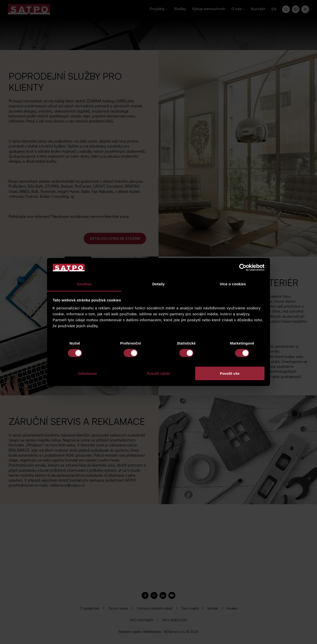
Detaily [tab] (158, 284)
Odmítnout (87, 373)
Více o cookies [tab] (233, 284)
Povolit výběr (158, 373)
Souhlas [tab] (84, 284)
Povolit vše (230, 373)
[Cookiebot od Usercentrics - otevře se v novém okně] (243, 267)
